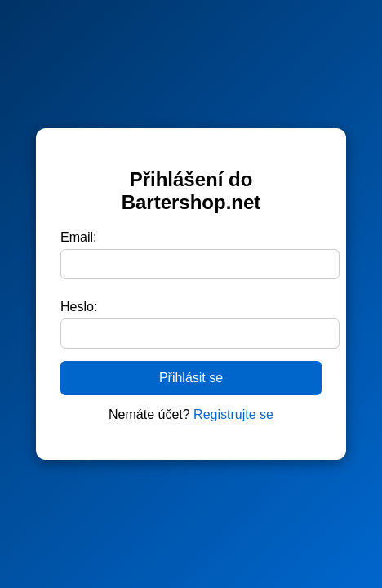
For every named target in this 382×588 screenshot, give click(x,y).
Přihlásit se (191, 378)
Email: (78, 237)
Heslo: (79, 307)
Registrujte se (233, 414)
